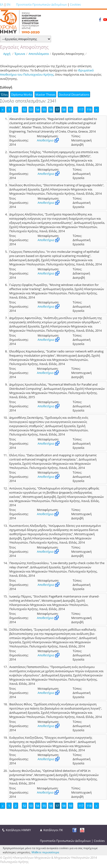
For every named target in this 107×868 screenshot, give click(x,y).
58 (64, 109)
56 (51, 109)
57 (57, 109)
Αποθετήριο (45, 140)
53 (31, 109)
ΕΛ (2, 4)
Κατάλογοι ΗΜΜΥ (18, 830)
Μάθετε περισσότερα (45, 852)
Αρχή (7, 54)
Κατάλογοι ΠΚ (53, 830)
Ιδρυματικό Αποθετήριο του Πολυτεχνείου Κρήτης (47, 72)
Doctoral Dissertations (74, 95)
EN (8, 4)
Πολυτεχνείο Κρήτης (14, 862)
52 (24, 109)
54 (38, 109)
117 (81, 109)
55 (44, 109)
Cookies (75, 4)
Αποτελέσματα (39, 54)
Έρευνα (20, 54)
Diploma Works (22, 95)
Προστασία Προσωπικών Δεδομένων (41, 4)
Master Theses (45, 95)
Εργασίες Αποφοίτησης (68, 54)
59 (71, 109)
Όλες (4, 95)
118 (89, 109)
